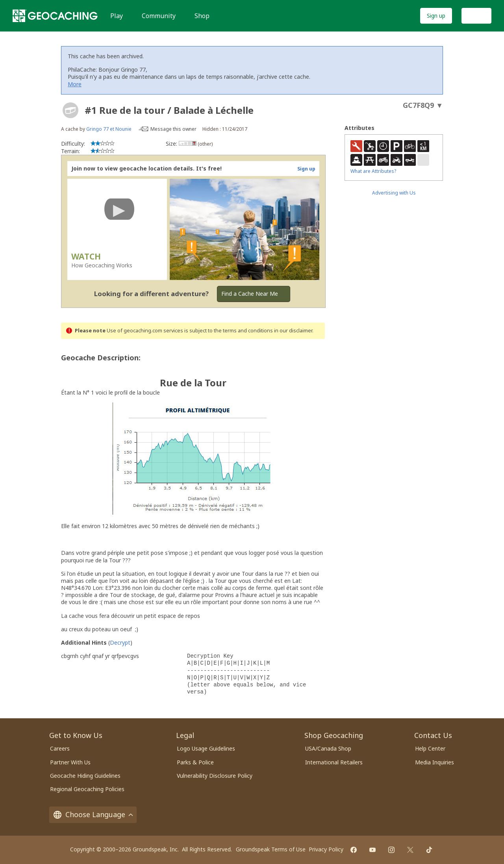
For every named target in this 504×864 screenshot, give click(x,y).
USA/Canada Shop (328, 748)
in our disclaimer (293, 331)
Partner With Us (70, 762)
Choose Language (93, 814)
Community (159, 16)
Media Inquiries (435, 762)
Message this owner (173, 129)
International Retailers (334, 762)
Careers (60, 748)
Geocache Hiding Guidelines (85, 776)
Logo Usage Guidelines (206, 748)
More (75, 84)
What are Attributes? (373, 171)
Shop (202, 16)
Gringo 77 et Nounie (109, 129)
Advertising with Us (394, 193)
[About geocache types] (70, 110)
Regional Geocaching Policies (87, 789)
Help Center (430, 748)
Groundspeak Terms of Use (271, 849)
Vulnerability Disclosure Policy (215, 776)
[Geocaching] (55, 16)
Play (117, 16)
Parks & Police (195, 762)
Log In (476, 16)
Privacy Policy (326, 849)
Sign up (436, 16)
